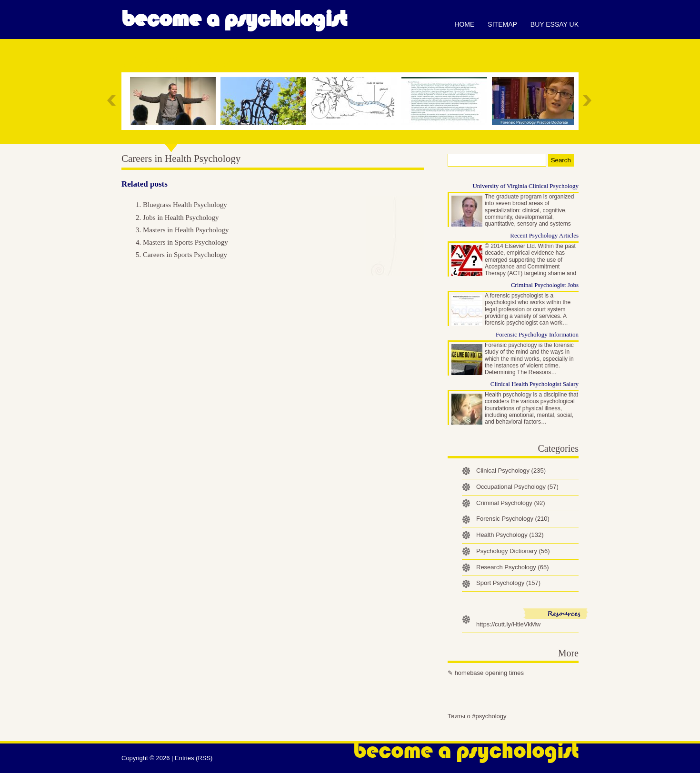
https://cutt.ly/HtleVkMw (508, 624)
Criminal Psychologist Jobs (545, 285)
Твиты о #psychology (477, 716)
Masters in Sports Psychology (185, 242)
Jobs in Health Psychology (181, 218)
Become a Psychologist (234, 19)
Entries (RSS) (194, 758)
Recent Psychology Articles (544, 235)
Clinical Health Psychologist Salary (535, 384)
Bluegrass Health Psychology (185, 205)
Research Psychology (512, 567)
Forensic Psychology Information (537, 334)
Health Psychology (510, 535)
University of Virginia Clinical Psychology (525, 186)
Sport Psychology (508, 583)
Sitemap (502, 24)
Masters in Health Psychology (186, 230)
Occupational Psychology (517, 487)
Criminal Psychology (511, 503)
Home (464, 24)
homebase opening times (489, 673)
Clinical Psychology (511, 471)
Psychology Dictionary (513, 551)
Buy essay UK (555, 24)
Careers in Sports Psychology (185, 255)
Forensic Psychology (513, 519)
